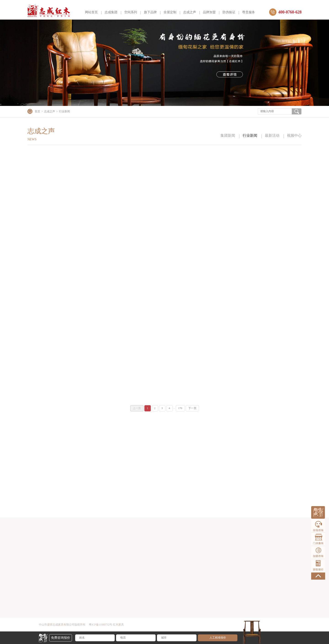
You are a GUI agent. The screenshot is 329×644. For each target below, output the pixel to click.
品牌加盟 (209, 12)
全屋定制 (170, 12)
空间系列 (131, 12)
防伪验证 (229, 12)
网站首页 (91, 12)
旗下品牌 (150, 12)
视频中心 (294, 135)
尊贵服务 (249, 12)
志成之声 (190, 12)
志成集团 (111, 12)
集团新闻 (228, 135)
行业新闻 (250, 135)
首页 (37, 111)
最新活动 (272, 135)
